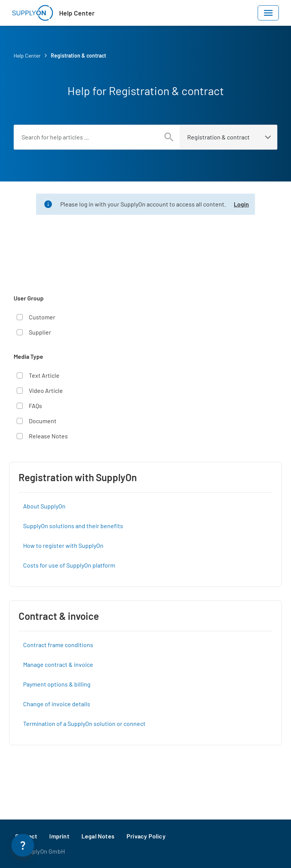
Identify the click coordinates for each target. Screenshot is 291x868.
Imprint (59, 836)
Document (43, 421)
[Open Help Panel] (23, 845)
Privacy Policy (146, 836)
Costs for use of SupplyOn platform (69, 565)
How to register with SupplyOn (63, 545)
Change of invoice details (57, 704)
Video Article (46, 390)
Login (241, 204)
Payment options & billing (57, 684)
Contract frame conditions (58, 645)
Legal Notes (98, 836)
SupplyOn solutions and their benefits (73, 526)
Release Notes (48, 436)
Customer (42, 317)
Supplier (40, 332)
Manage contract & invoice (58, 664)
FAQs (35, 406)
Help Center (77, 13)
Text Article (44, 375)
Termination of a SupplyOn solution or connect (84, 723)
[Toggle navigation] (268, 13)
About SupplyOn (44, 506)
